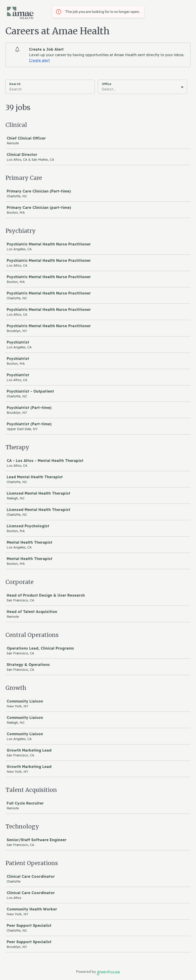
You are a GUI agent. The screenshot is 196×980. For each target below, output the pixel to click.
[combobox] (102, 89)
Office (107, 84)
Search (15, 84)
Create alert (39, 60)
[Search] (50, 90)
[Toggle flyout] (182, 87)
